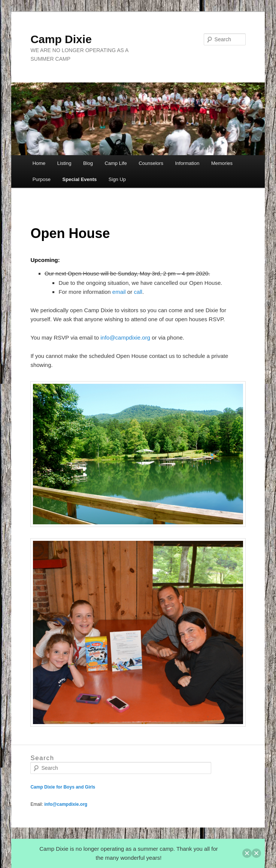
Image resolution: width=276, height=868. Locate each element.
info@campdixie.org (126, 337)
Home (39, 163)
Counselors (151, 163)
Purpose (42, 179)
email (119, 292)
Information (187, 163)
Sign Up (117, 179)
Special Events (80, 179)
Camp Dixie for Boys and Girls (63, 787)
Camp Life (116, 163)
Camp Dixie (61, 39)
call (138, 292)
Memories (222, 163)
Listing (64, 163)
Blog (88, 163)
